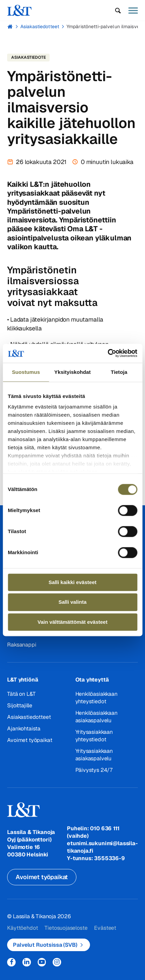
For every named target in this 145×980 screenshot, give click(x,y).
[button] (118, 11)
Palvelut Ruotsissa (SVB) (45, 945)
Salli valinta (72, 602)
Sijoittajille (20, 705)
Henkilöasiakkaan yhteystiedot (96, 698)
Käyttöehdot (22, 928)
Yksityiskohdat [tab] (72, 372)
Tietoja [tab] (119, 372)
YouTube (42, 962)
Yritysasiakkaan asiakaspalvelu (94, 755)
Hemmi (10, 26)
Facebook (11, 962)
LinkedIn (27, 962)
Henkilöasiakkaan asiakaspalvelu (96, 717)
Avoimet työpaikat (30, 740)
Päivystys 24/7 (94, 770)
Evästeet (105, 928)
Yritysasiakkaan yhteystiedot (94, 736)
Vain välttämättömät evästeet (73, 622)
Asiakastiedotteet (40, 26)
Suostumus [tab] (26, 372)
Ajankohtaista (24, 729)
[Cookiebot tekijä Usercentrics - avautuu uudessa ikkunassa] (107, 353)
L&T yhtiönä (23, 680)
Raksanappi (22, 645)
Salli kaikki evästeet (72, 582)
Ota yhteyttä (92, 680)
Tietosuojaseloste (66, 928)
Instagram (57, 962)
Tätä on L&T (21, 694)
